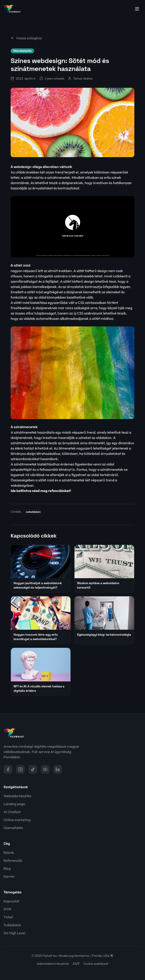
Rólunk (9, 852)
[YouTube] (45, 769)
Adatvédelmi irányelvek (53, 964)
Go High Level (14, 933)
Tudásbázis (12, 925)
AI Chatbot (12, 812)
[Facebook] (8, 769)
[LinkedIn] (58, 769)
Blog (7, 868)
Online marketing (17, 820)
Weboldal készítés (17, 796)
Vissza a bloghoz (26, 38)
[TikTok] (33, 769)
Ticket (8, 917)
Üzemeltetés (13, 828)
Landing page (14, 804)
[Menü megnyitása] (137, 9)
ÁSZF (76, 964)
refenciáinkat (59, 491)
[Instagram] (20, 769)
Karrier (9, 876)
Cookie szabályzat (96, 964)
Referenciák (13, 860)
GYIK (8, 909)
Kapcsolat (11, 901)
